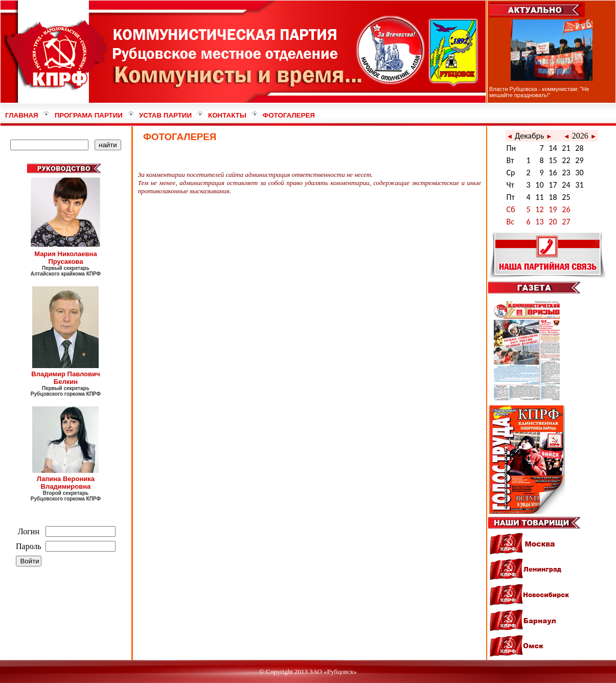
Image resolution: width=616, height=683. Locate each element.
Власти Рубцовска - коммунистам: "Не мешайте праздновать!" (539, 92)
